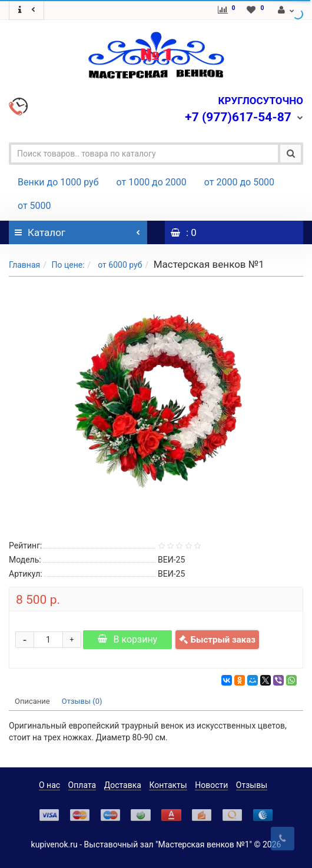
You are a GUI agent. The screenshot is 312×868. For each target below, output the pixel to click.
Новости (211, 785)
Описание (32, 701)
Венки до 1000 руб (58, 182)
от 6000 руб (119, 265)
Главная (24, 265)
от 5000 (34, 206)
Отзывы (252, 785)
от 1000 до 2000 (152, 182)
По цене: (68, 265)
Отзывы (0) (82, 701)
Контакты (168, 785)
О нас (49, 785)
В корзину (127, 639)
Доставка (123, 785)
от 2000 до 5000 (239, 182)
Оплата (82, 785)
